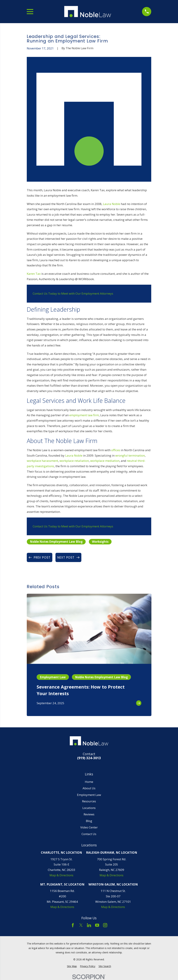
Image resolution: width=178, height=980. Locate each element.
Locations (89, 808)
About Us (89, 788)
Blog (89, 821)
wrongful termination (130, 455)
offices (116, 450)
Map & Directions (61, 875)
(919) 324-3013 (89, 758)
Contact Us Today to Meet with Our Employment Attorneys (73, 293)
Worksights (100, 542)
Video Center (89, 827)
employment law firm (84, 415)
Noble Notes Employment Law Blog (56, 542)
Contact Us (89, 834)
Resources (89, 801)
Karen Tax (34, 274)
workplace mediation (105, 461)
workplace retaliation (74, 461)
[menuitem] (72, 966)
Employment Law (89, 795)
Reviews (89, 814)
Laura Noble (112, 204)
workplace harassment (42, 461)
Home (89, 782)
